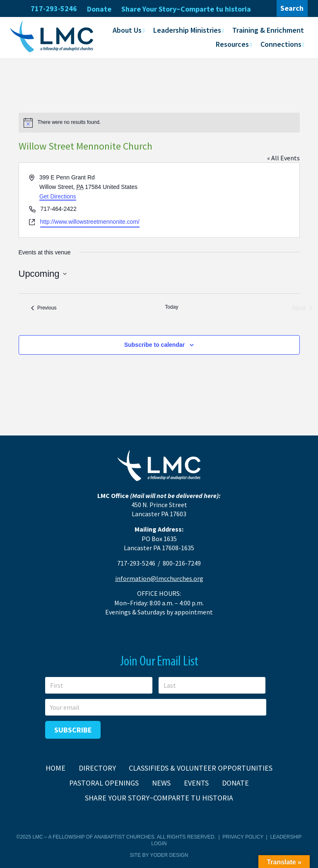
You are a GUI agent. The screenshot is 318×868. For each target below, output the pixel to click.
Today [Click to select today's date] (171, 307)
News (161, 783)
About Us (127, 30)
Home (55, 768)
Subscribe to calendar (154, 345)
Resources (232, 44)
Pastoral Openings (104, 783)
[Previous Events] (44, 308)
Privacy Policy (243, 837)
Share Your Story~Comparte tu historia (186, 9)
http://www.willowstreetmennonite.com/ (90, 222)
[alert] (159, 123)
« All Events (283, 158)
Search (292, 8)
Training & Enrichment (268, 30)
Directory (97, 768)
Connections (281, 44)
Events (196, 783)
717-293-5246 (54, 8)
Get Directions (58, 196)
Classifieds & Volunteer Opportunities (201, 768)
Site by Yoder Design (159, 855)
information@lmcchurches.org (159, 578)
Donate (99, 9)
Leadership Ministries (187, 30)
